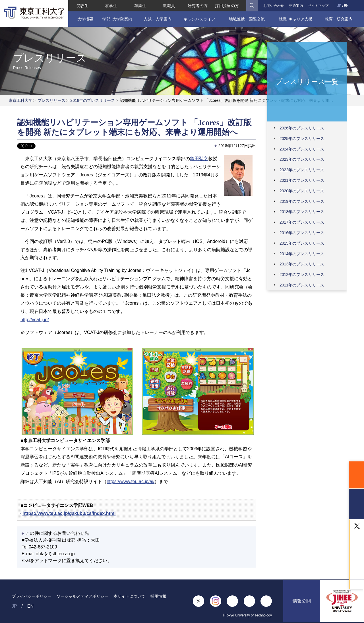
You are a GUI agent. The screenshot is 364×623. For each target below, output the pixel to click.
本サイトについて (129, 596)
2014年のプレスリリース (302, 254)
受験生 (82, 6)
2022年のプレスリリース (302, 170)
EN (346, 6)
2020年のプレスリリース (302, 191)
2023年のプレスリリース (302, 159)
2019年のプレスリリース (302, 201)
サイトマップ (318, 6)
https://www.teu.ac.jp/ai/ (131, 481)
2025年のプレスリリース (302, 139)
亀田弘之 (199, 159)
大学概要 (85, 19)
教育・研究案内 (339, 19)
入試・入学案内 (158, 19)
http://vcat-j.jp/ (35, 320)
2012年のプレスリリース (302, 275)
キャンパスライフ (199, 19)
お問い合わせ (274, 6)
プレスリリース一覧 (307, 81)
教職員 (169, 6)
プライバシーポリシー (32, 596)
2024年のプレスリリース (302, 149)
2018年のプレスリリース (93, 100)
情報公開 (302, 601)
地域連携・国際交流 (247, 19)
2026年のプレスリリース (302, 128)
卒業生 (140, 6)
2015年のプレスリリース (302, 243)
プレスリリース (51, 100)
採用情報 (158, 596)
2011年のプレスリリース (302, 285)
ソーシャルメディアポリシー (82, 596)
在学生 (111, 6)
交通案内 (296, 6)
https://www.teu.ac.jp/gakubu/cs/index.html (69, 513)
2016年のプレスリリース (302, 233)
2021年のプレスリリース (302, 180)
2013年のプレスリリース (302, 264)
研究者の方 (198, 6)
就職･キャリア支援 (296, 19)
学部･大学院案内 (117, 19)
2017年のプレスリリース (302, 222)
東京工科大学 (20, 100)
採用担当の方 (227, 6)
